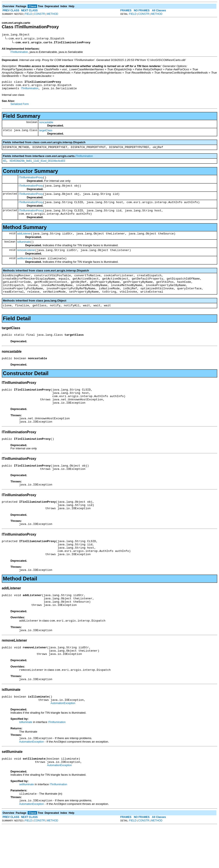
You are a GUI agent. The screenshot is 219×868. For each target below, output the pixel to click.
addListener (24, 242)
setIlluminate (25, 269)
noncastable (46, 125)
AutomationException (63, 742)
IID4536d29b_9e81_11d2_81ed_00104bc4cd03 (37, 165)
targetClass (46, 133)
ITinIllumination (19, 53)
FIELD (29, 14)
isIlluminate (24, 251)
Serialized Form (20, 107)
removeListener (26, 260)
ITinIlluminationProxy (31, 182)
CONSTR (40, 14)
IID (4, 165)
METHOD (53, 14)
